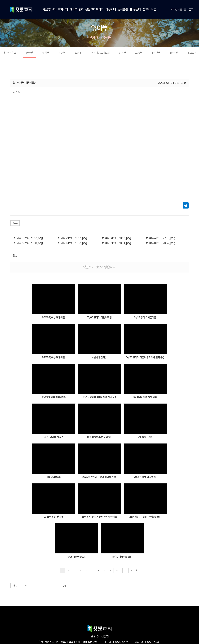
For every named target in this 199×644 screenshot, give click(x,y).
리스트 (15, 223)
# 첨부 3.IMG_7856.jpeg (116, 238)
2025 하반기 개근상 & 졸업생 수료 (99, 477)
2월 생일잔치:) (145, 437)
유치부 (46, 53)
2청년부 (174, 53)
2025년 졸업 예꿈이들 (145, 477)
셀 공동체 (135, 9)
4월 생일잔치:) (99, 357)
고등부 (139, 53)
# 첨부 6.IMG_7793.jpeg (72, 243)
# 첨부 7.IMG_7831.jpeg (116, 243)
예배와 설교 (76, 9)
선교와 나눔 (149, 9)
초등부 (78, 53)
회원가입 (182, 10)
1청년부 (156, 53)
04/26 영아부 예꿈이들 (145, 318)
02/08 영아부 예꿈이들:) (99, 437)
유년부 (62, 53)
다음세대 (111, 9)
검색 (64, 586)
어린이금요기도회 (100, 53)
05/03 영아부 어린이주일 (99, 318)
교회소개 (63, 9)
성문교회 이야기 (94, 9)
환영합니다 (49, 9)
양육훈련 (123, 9)
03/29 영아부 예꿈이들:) (53, 397)
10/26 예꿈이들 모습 (76, 557)
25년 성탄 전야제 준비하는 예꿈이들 (99, 517)
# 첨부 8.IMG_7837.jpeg (160, 243)
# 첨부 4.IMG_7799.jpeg (160, 238)
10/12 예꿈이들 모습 (122, 557)
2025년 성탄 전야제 (53, 517)
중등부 (123, 53)
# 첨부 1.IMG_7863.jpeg (28, 238)
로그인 (174, 10)
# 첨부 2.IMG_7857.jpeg (72, 238)
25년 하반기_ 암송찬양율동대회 (145, 517)
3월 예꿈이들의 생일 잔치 (145, 397)
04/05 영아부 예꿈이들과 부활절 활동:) (145, 357)
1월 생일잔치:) (53, 477)
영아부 (108, 38)
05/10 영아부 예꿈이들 (53, 318)
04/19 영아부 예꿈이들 (53, 357)
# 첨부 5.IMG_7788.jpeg (28, 243)
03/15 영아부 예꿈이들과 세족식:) (99, 397)
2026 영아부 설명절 (53, 437)
